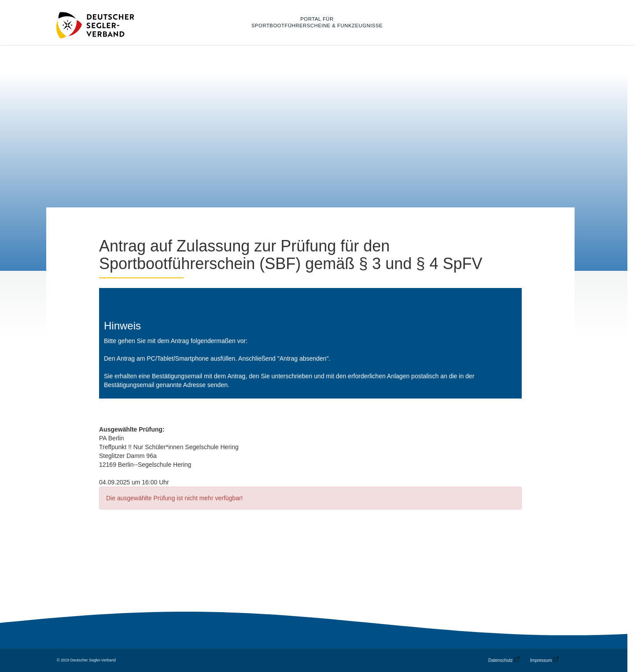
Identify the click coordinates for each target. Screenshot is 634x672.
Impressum (541, 660)
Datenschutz (501, 660)
